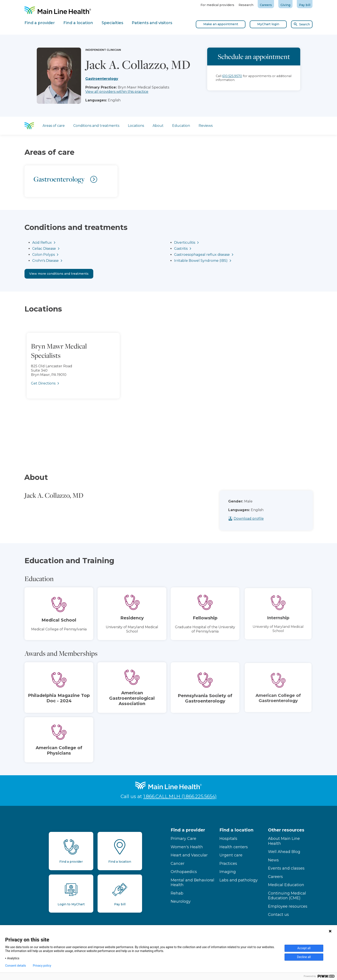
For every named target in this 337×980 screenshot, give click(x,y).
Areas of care (54, 126)
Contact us (278, 915)
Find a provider (188, 830)
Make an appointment (221, 24)
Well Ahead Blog (284, 852)
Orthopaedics (184, 872)
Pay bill (305, 5)
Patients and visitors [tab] (152, 23)
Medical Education (286, 885)
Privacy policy (42, 966)
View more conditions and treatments (59, 274)
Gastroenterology (102, 79)
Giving (285, 5)
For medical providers (217, 5)
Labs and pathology (239, 880)
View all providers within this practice (117, 92)
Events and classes (286, 868)
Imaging (228, 872)
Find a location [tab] (78, 23)
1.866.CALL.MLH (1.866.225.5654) (180, 796)
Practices (228, 864)
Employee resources (288, 906)
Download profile (257, 519)
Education (181, 126)
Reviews (206, 126)
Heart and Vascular (189, 855)
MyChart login (268, 24)
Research (246, 5)
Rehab (177, 893)
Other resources (286, 830)
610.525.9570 (232, 76)
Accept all (304, 948)
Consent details (16, 966)
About (158, 126)
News (273, 860)
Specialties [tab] (112, 23)
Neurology (181, 901)
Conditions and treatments (96, 126)
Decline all (304, 957)
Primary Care (183, 839)
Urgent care (231, 855)
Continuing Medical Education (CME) (287, 896)
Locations (136, 126)
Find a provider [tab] (40, 23)
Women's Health (187, 847)
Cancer (178, 864)
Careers (266, 5)
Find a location (236, 830)
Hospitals (228, 839)
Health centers (234, 847)
